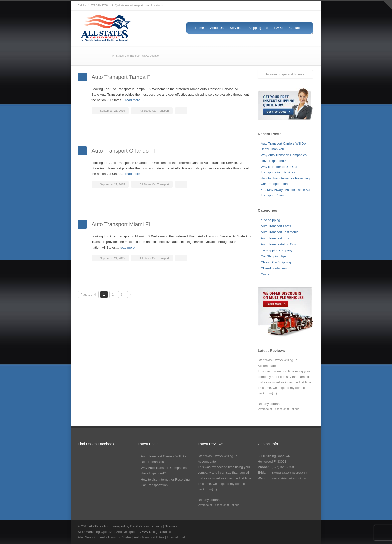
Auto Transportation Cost (279, 244)
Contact (295, 28)
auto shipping (271, 220)
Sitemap (171, 526)
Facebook (288, 6)
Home (200, 28)
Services (236, 28)
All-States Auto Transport (107, 526)
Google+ (298, 6)
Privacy (157, 526)
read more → (135, 100)
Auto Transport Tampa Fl (122, 77)
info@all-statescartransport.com (289, 473)
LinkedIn (308, 6)
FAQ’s (279, 28)
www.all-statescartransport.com (289, 479)
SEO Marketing (89, 532)
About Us (217, 28)
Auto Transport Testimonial (280, 232)
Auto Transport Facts (276, 226)
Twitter (278, 6)
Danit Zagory (139, 526)
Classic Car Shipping (276, 262)
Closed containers (274, 268)
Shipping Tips (258, 28)
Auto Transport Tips (275, 238)
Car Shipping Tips (274, 256)
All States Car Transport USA (130, 56)
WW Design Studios (157, 532)
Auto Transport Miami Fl (121, 224)
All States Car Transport (154, 111)
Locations (157, 5)
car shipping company (277, 250)
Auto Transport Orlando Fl (123, 151)
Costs (265, 274)
